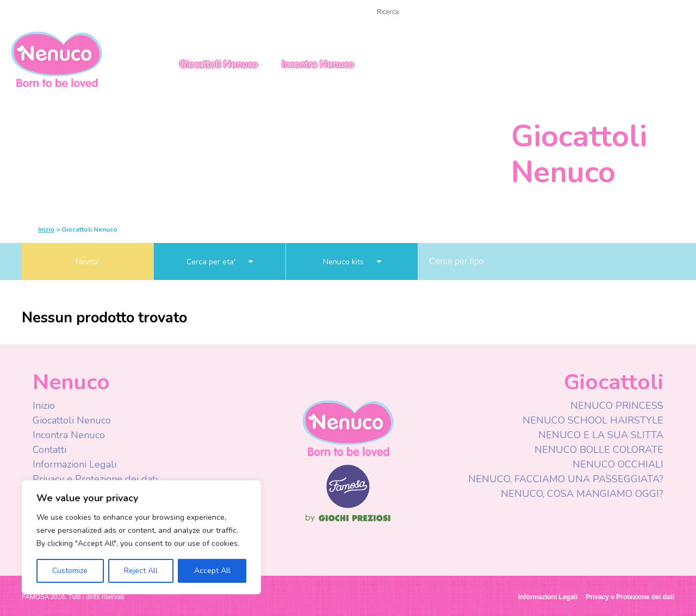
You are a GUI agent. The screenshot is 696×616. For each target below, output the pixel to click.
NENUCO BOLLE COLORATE (599, 450)
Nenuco (348, 428)
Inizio (32, 12)
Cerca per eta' (220, 262)
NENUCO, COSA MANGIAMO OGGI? (582, 494)
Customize (70, 571)
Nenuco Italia (57, 58)
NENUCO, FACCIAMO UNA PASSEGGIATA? (566, 479)
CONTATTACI (80, 12)
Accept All (212, 571)
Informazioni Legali (74, 464)
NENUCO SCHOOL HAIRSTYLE (593, 420)
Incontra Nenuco (318, 64)
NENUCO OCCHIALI (618, 464)
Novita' (88, 262)
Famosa (348, 506)
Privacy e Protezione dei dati (95, 479)
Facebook (502, 13)
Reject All (141, 571)
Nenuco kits (352, 262)
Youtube (523, 13)
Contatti (49, 450)
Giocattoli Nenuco (219, 64)
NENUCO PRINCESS (617, 406)
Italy (605, 13)
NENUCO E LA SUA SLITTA (601, 435)
